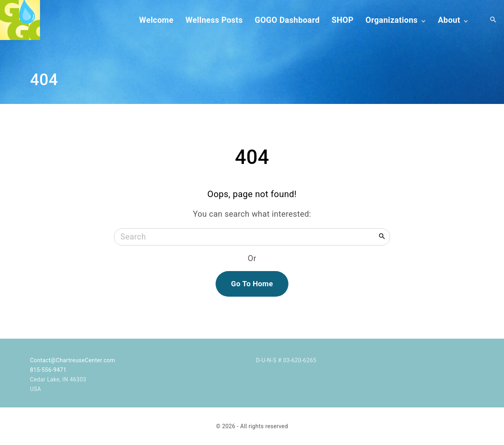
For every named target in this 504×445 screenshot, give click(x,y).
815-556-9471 (48, 370)
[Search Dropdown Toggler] (493, 20)
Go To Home (252, 284)
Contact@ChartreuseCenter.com (73, 360)
